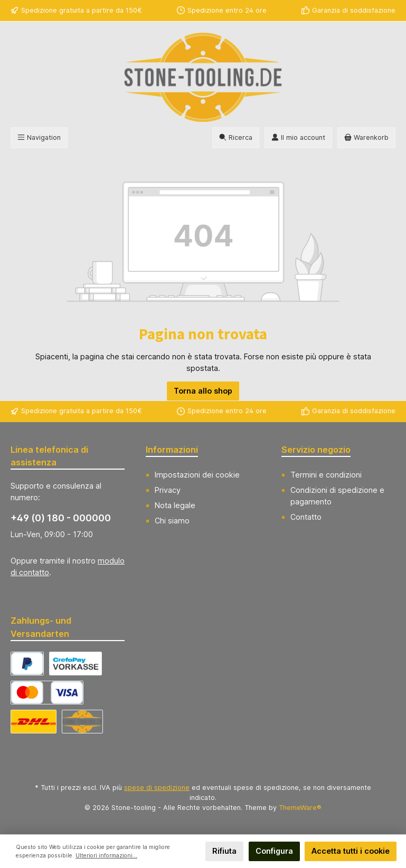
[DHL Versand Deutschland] (34, 722)
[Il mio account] (298, 138)
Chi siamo (172, 521)
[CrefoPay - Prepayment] (75, 664)
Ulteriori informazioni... (106, 856)
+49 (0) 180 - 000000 (61, 518)
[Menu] (39, 138)
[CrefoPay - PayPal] (27, 664)
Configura (274, 851)
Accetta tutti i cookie (351, 851)
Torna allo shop (203, 391)
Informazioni (172, 450)
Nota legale (175, 505)
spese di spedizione (157, 788)
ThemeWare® (300, 808)
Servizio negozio (316, 450)
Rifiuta (224, 851)
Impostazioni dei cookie (197, 475)
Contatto (306, 517)
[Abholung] (82, 722)
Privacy (168, 490)
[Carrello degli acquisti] (366, 138)
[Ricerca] (236, 138)
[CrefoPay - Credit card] (47, 693)
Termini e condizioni (326, 475)
